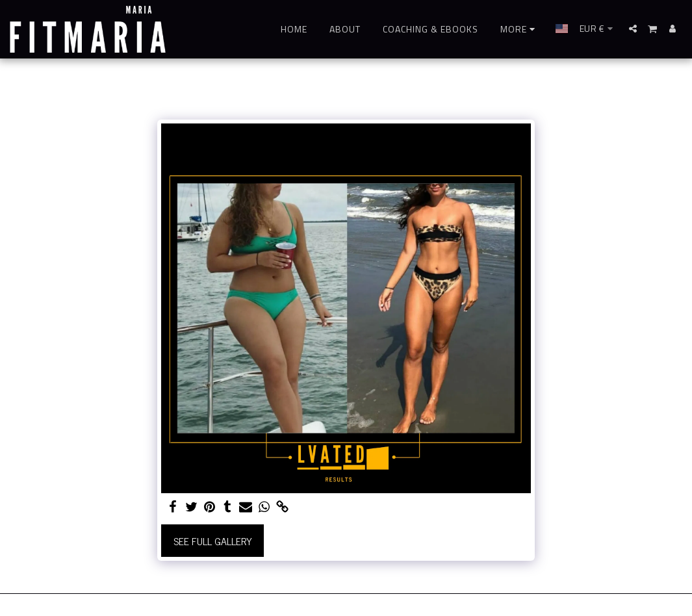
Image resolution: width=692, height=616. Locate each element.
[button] (633, 29)
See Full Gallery (213, 541)
